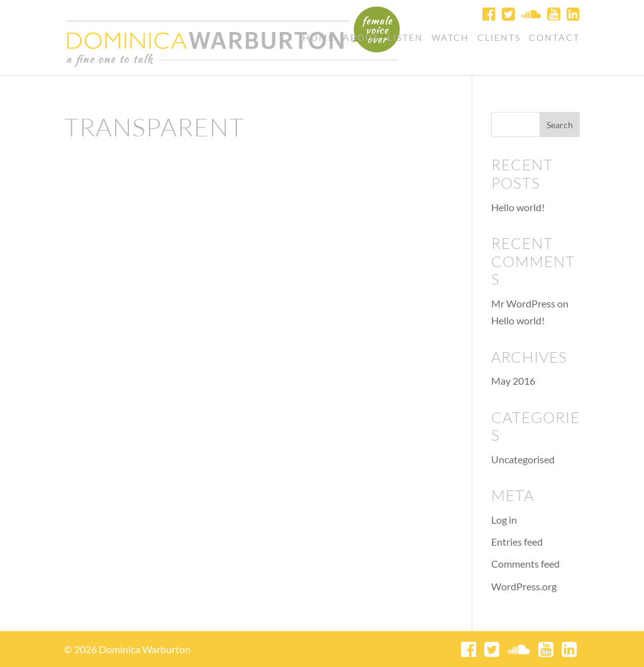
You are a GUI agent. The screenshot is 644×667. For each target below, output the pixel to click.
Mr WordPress (523, 303)
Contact (554, 38)
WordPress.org (524, 586)
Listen (405, 38)
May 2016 (513, 381)
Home (319, 38)
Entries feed (517, 542)
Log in (504, 520)
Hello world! (518, 207)
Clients (499, 38)
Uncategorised (523, 459)
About (361, 38)
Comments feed (525, 564)
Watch (450, 38)
